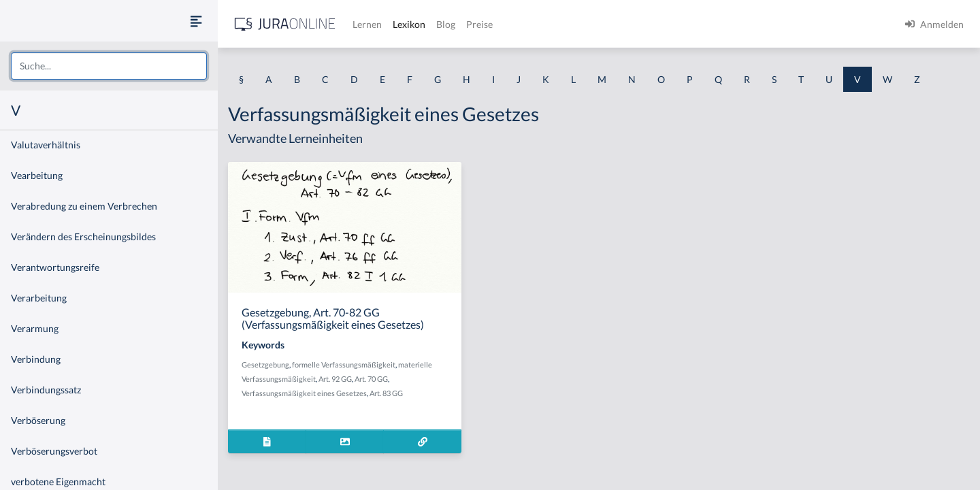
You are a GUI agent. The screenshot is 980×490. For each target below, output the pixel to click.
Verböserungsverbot (54, 451)
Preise (479, 24)
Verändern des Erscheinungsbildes (83, 236)
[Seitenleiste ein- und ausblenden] (196, 21)
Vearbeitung (37, 175)
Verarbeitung (39, 298)
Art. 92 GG (335, 379)
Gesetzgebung (265, 364)
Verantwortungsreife (55, 267)
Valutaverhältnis (46, 145)
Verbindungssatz (46, 390)
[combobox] (109, 66)
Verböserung (38, 420)
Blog (446, 24)
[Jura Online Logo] (285, 24)
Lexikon (409, 24)
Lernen (367, 24)
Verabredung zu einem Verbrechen (84, 206)
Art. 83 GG (386, 393)
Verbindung (36, 359)
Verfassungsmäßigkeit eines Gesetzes (304, 393)
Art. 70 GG (371, 379)
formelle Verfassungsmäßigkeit (344, 364)
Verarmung (35, 328)
